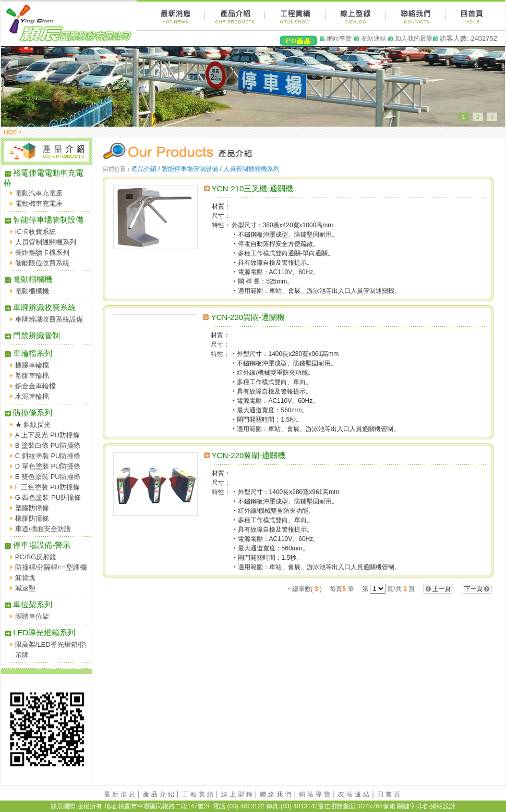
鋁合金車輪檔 (35, 386)
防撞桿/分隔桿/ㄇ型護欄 (51, 567)
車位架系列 (28, 604)
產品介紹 (160, 794)
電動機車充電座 (39, 204)
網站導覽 (339, 39)
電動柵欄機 (28, 279)
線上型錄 (238, 794)
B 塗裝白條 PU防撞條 (48, 445)
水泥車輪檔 (32, 396)
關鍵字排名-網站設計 (426, 806)
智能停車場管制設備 (44, 220)
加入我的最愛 (414, 39)
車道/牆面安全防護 (43, 529)
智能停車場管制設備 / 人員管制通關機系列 (221, 169)
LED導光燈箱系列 (39, 632)
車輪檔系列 (28, 353)
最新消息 (121, 794)
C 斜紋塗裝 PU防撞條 (48, 456)
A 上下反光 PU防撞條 (47, 435)
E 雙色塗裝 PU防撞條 (48, 477)
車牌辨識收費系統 (40, 307)
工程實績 (199, 794)
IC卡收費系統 (35, 232)
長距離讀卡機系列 (42, 253)
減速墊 (25, 588)
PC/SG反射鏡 (36, 557)
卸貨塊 (25, 578)
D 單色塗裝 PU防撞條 (48, 466)
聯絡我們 (276, 794)
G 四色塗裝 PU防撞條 (48, 497)
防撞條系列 (28, 413)
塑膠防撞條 (32, 508)
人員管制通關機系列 (46, 242)
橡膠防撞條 (32, 518)
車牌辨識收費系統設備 (49, 319)
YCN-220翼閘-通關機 (248, 317)
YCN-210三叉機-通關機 (253, 188)
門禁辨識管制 (32, 335)
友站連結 (374, 39)
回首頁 (390, 794)
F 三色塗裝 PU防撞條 (47, 487)
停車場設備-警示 (37, 545)
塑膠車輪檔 (32, 376)
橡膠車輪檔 (32, 365)
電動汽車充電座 (39, 193)
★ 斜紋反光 (33, 425)
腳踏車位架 (32, 616)
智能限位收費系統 (42, 263)
